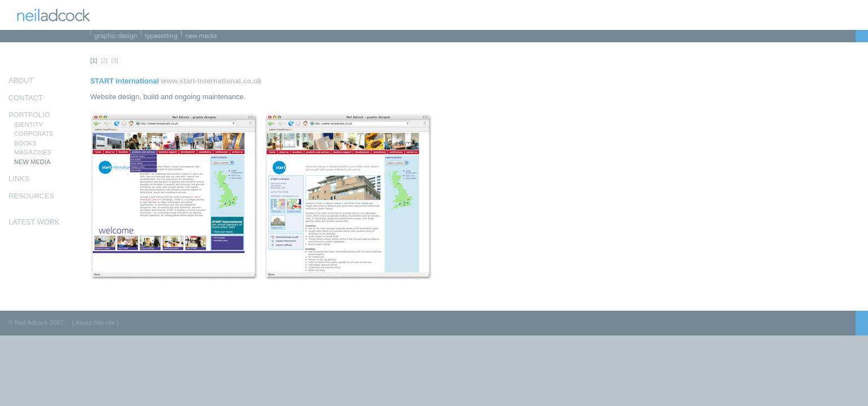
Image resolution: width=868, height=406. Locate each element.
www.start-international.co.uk (212, 81)
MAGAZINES (33, 152)
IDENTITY (28, 125)
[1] (94, 60)
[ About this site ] (95, 323)
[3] (114, 60)
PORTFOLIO (29, 115)
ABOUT (21, 80)
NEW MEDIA (32, 162)
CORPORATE (34, 134)
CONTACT (26, 98)
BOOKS (25, 143)
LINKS (19, 178)
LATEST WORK (34, 222)
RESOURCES (31, 196)
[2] (104, 60)
